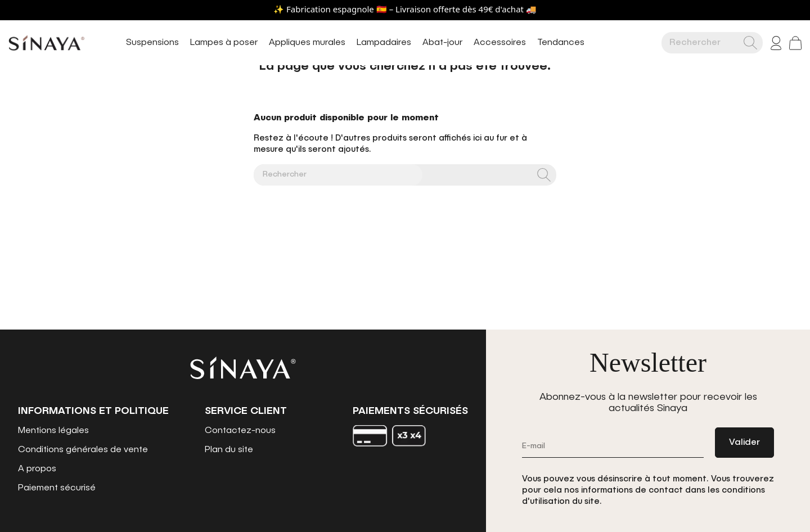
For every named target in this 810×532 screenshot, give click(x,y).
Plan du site (229, 450)
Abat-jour (442, 43)
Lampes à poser (224, 43)
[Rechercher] (705, 43)
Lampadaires (384, 43)
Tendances (561, 43)
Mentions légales (53, 431)
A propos (37, 469)
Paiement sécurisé (57, 488)
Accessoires (500, 43)
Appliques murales (307, 43)
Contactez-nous (240, 431)
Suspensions (152, 43)
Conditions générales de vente (83, 450)
